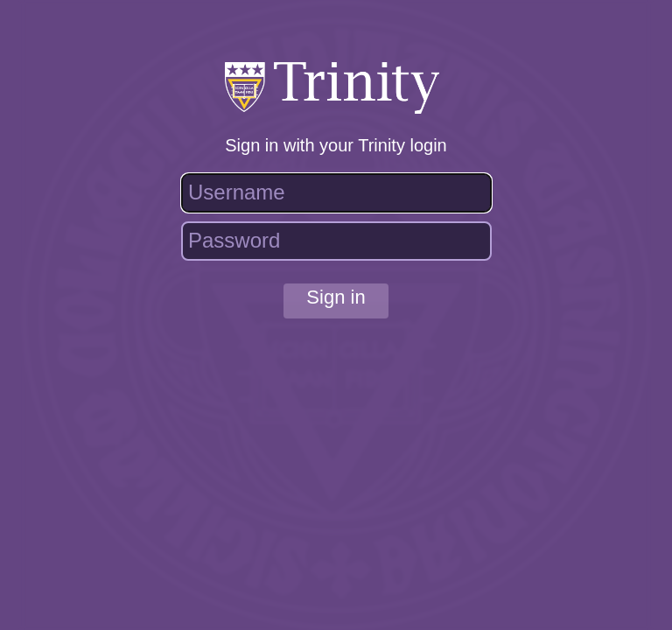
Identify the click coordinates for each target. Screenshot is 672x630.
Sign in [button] (336, 297)
